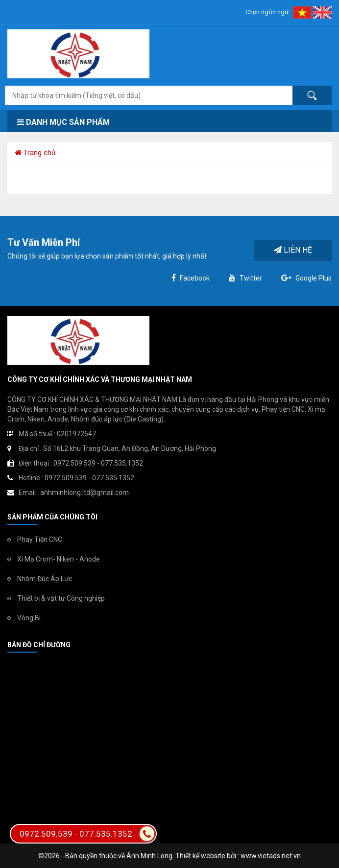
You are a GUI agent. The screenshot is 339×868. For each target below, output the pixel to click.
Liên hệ (293, 250)
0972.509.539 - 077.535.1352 (88, 834)
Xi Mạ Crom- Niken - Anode (59, 559)
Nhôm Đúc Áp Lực (45, 579)
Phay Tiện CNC (40, 540)
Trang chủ (35, 153)
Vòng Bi (29, 618)
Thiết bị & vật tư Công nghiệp (61, 598)
